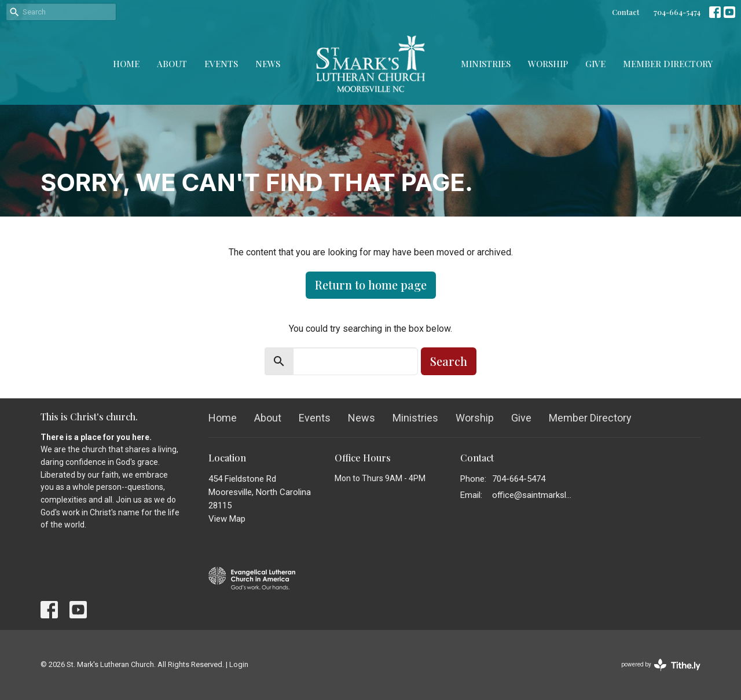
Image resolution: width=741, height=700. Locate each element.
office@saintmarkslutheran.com (533, 495)
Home (126, 64)
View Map (227, 519)
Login (239, 664)
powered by (661, 665)
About (172, 64)
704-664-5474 (677, 12)
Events (221, 64)
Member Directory (668, 64)
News (268, 64)
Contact (626, 12)
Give (595, 64)
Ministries (486, 64)
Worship (548, 64)
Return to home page (371, 285)
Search (449, 361)
